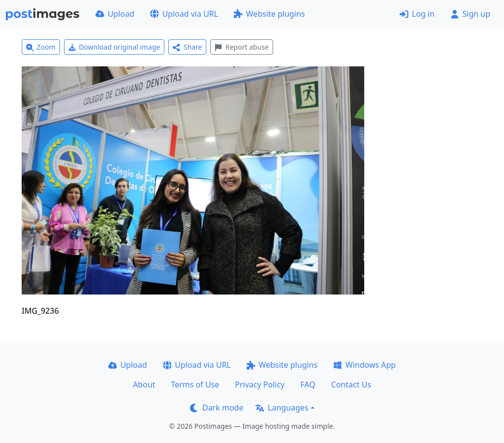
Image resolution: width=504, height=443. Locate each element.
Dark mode (217, 408)
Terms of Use (195, 384)
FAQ (308, 384)
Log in (417, 14)
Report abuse (241, 47)
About (144, 384)
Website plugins (269, 14)
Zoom (41, 47)
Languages (282, 408)
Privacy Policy (260, 384)
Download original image (114, 47)
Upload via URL (184, 14)
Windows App (364, 365)
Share (187, 47)
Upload (115, 14)
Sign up (470, 14)
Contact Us (351, 384)
